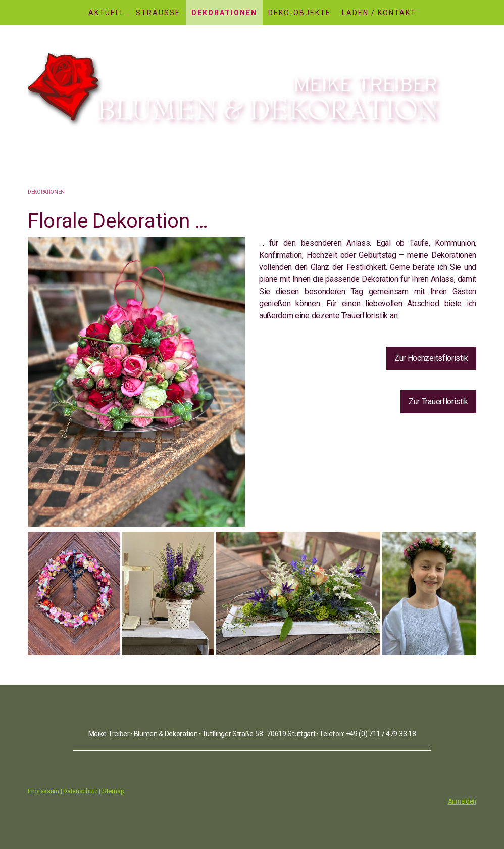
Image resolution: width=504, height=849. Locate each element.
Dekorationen (224, 13)
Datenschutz (80, 791)
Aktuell (107, 13)
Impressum (43, 791)
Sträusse (158, 13)
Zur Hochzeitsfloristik (431, 358)
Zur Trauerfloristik (438, 402)
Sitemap (113, 791)
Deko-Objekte (299, 13)
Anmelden (462, 801)
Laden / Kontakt (379, 13)
